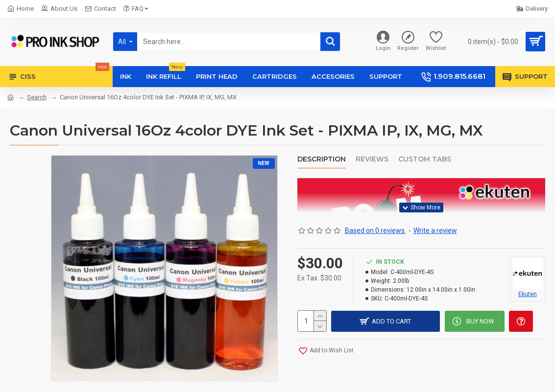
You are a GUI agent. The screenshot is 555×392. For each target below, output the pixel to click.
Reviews (372, 159)
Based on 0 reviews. (375, 230)
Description (322, 159)
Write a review (435, 230)
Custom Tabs (425, 159)
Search (37, 97)
